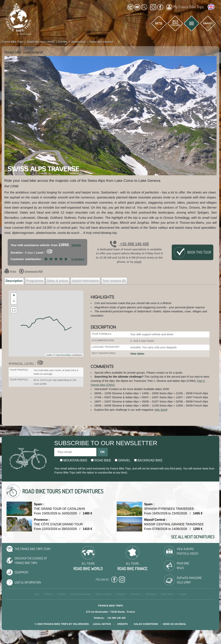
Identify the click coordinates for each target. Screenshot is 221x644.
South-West (167, 594)
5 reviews (78, 259)
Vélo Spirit (160, 410)
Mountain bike (74, 460)
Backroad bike (148, 460)
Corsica (61, 594)
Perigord (121, 594)
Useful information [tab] (85, 281)
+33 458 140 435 (129, 244)
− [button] (14, 301)
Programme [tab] (35, 281)
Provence (136, 594)
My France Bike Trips (185, 7)
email (138, 262)
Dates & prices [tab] (58, 281)
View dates (137, 354)
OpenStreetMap (63, 355)
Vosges (182, 594)
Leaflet (49, 355)
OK (103, 452)
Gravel (123, 460)
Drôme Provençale (81, 594)
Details (76, 245)
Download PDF (31, 272)
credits (122, 624)
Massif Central (104, 594)
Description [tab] (14, 281)
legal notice (102, 624)
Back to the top (210, 634)
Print (10, 272)
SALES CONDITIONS (146, 624)
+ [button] (14, 296)
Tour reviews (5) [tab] (114, 281)
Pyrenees (151, 594)
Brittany (48, 594)
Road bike (101, 460)
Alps (37, 594)
